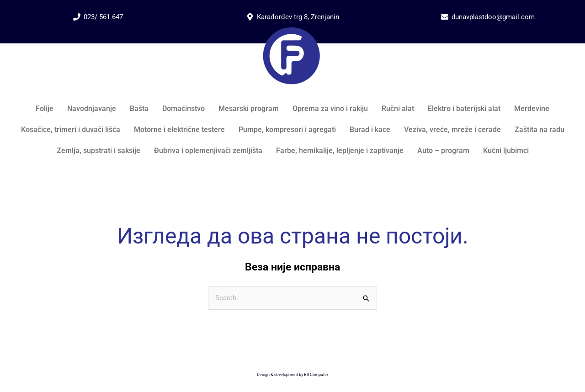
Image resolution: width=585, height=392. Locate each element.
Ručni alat (398, 109)
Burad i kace (370, 130)
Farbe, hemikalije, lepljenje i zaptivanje (340, 151)
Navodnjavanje (92, 109)
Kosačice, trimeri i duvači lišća (71, 130)
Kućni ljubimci (506, 151)
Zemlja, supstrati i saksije (98, 151)
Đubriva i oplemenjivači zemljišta (208, 151)
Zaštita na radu (540, 130)
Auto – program (443, 151)
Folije (45, 109)
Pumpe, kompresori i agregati (287, 130)
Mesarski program (249, 109)
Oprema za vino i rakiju (330, 109)
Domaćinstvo (183, 109)
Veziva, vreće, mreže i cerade (452, 130)
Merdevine (532, 109)
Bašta (139, 109)
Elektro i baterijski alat (464, 109)
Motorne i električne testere (179, 130)
